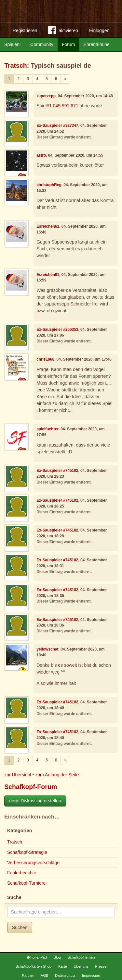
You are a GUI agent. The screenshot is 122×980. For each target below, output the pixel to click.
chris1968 (45, 359)
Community (42, 44)
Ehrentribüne (97, 44)
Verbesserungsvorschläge (33, 863)
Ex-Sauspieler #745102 (57, 471)
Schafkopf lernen (81, 957)
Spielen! (13, 44)
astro (41, 155)
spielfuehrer (47, 429)
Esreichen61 (48, 226)
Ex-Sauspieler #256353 (57, 329)
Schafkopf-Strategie (27, 852)
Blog (57, 957)
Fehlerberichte (22, 873)
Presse (101, 966)
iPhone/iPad (37, 957)
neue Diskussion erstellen (35, 801)
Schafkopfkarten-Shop (34, 966)
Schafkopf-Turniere (27, 883)
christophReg (49, 185)
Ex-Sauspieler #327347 (57, 125)
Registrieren (25, 30)
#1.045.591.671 (62, 106)
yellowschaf (47, 649)
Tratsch (16, 66)
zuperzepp (46, 96)
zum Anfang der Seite (57, 775)
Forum (68, 44)
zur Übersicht (18, 775)
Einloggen (99, 30)
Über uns (81, 966)
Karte (63, 966)
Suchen (20, 927)
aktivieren (63, 31)
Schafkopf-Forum (31, 787)
